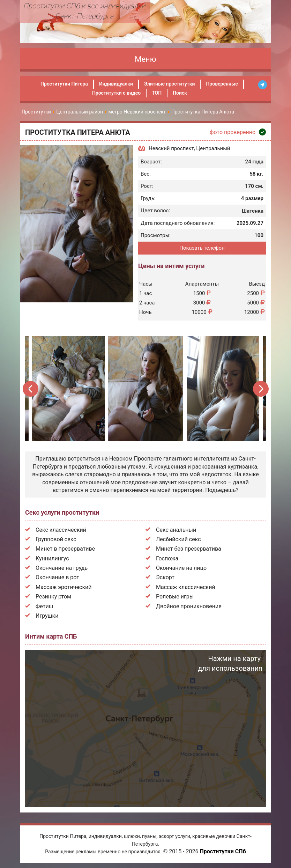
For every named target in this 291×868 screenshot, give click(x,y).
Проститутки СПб (223, 851)
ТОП (157, 93)
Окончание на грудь (62, 568)
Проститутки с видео (116, 93)
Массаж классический (186, 587)
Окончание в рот (57, 577)
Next (260, 389)
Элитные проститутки (169, 84)
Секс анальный (176, 530)
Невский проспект (171, 148)
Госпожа (167, 558)
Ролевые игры (175, 597)
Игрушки (47, 616)
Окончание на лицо (181, 568)
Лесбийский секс (178, 539)
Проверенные (222, 84)
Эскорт (165, 577)
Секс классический (61, 530)
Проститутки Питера (64, 84)
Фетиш (44, 606)
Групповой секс (56, 539)
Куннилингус (52, 558)
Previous (31, 389)
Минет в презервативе (65, 549)
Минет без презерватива (189, 549)
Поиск (180, 93)
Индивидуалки (116, 84)
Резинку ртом (53, 597)
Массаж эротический (64, 587)
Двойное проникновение (189, 606)
